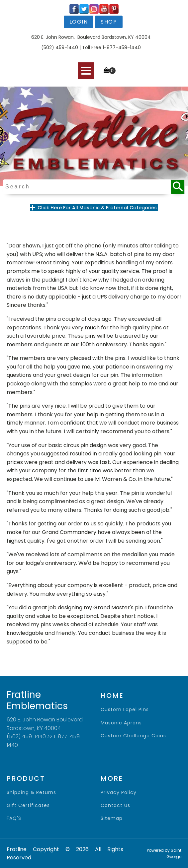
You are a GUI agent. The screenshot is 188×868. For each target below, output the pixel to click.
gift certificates (28, 805)
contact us (115, 805)
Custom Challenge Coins (133, 736)
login (79, 22)
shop (109, 22)
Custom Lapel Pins (125, 710)
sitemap (112, 818)
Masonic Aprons (121, 723)
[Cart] (110, 71)
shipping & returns (31, 793)
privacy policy (119, 793)
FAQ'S (14, 818)
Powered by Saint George (164, 853)
